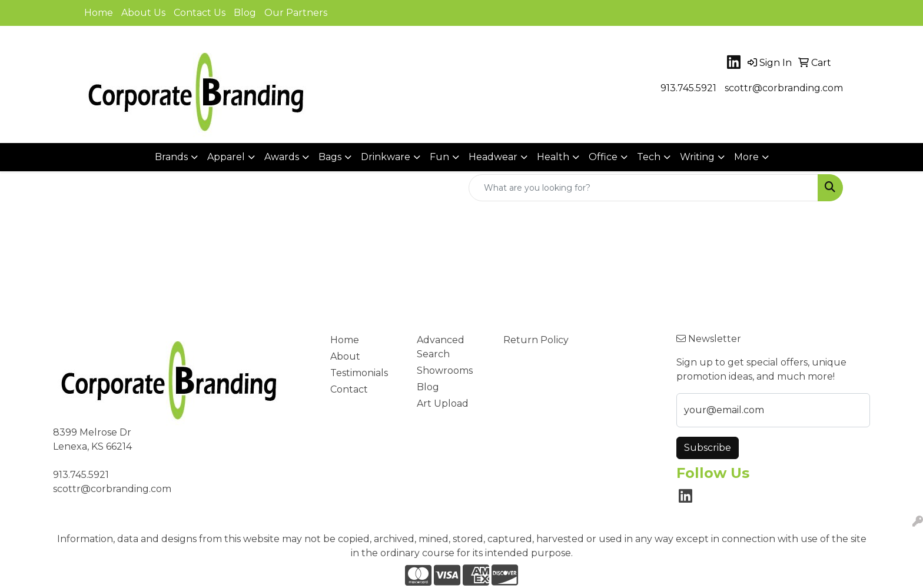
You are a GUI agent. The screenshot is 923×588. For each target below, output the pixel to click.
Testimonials (359, 373)
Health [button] (553, 157)
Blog (245, 13)
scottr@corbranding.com (784, 88)
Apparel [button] (226, 157)
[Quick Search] (643, 188)
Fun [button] (439, 157)
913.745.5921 (688, 88)
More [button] (746, 157)
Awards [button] (282, 157)
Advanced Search (441, 347)
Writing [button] (697, 157)
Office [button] (603, 157)
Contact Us (200, 13)
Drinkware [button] (386, 157)
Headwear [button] (493, 157)
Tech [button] (649, 157)
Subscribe (708, 448)
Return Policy (536, 340)
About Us (143, 13)
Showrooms (445, 371)
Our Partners (296, 13)
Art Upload (443, 403)
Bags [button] (330, 157)
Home (99, 13)
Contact (349, 389)
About (345, 356)
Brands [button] (171, 157)
